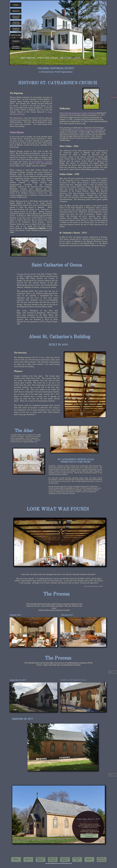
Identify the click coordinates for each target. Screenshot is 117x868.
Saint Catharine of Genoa (57, 265)
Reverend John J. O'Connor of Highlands (87, 130)
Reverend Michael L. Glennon (41, 162)
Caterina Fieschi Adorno (27, 274)
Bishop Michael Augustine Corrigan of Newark (78, 113)
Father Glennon (17, 132)
